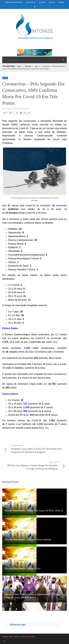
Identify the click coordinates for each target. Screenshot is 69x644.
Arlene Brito (6, 109)
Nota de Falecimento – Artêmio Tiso (22, 569)
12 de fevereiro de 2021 (21, 109)
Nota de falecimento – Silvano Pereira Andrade (28, 540)
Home (19, 66)
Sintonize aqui (18, 625)
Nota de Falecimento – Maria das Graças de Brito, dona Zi (34, 511)
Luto (36, 66)
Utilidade (28, 66)
